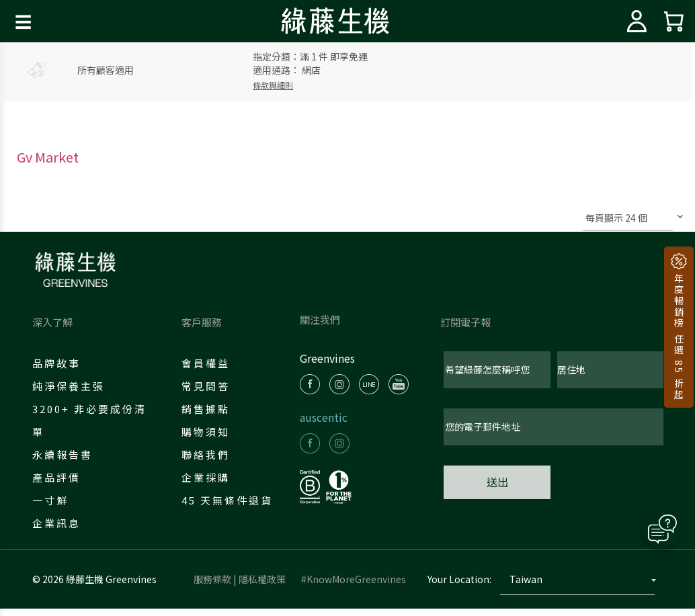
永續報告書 (65, 454)
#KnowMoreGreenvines (354, 586)
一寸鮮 (53, 500)
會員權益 (208, 363)
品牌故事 (59, 363)
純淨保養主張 (71, 386)
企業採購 (208, 477)
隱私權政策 (262, 586)
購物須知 (208, 432)
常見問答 (208, 386)
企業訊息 (59, 523)
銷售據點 (208, 409)
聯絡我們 (208, 454)
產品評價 (59, 477)
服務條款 (212, 586)
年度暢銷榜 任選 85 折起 (679, 335)
